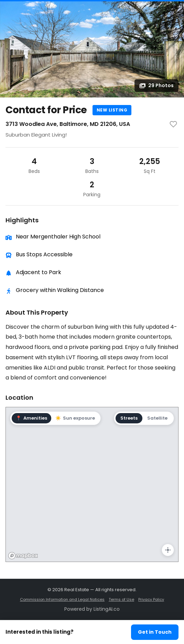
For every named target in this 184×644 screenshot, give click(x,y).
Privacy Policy (151, 599)
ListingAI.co (107, 609)
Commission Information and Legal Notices (62, 599)
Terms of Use (121, 599)
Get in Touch (155, 632)
